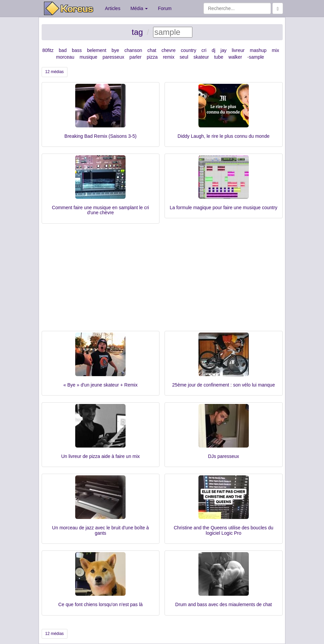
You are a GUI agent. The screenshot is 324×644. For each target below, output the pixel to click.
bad (63, 50)
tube (219, 57)
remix (169, 57)
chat (152, 50)
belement (97, 50)
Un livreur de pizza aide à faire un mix (100, 456)
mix (275, 50)
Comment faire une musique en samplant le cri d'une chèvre (101, 210)
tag (137, 32)
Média (139, 8)
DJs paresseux (223, 456)
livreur (238, 50)
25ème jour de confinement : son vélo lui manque (224, 385)
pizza (152, 57)
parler (136, 57)
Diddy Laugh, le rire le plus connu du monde (224, 136)
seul (184, 57)
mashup (258, 50)
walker (235, 57)
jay (224, 50)
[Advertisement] (162, 281)
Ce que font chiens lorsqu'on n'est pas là (101, 604)
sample (256, 57)
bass (77, 50)
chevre (169, 50)
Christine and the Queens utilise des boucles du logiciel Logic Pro (223, 530)
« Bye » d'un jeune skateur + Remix (101, 385)
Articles (113, 8)
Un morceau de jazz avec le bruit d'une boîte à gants (100, 530)
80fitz (48, 50)
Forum (165, 8)
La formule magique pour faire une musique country (223, 208)
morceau (65, 57)
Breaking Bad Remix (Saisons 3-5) (101, 136)
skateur (201, 57)
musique (88, 57)
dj (213, 50)
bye (115, 50)
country (189, 50)
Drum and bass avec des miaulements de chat (224, 604)
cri (204, 50)
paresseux (113, 57)
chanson (133, 50)
